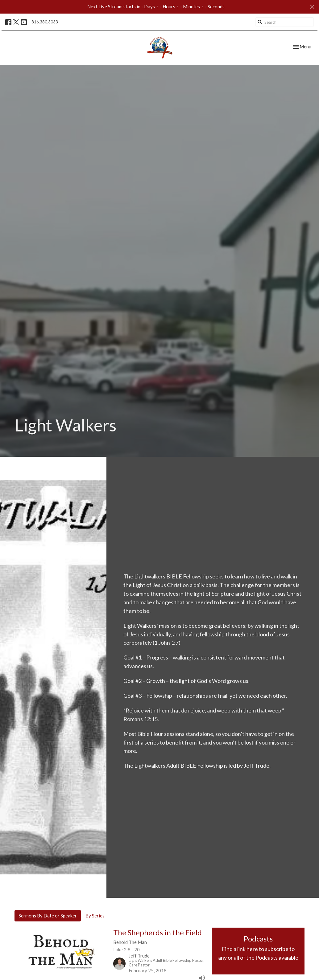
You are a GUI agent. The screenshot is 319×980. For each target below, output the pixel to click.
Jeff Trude (257, 766)
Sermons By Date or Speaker (48, 916)
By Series (95, 916)
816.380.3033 (45, 22)
